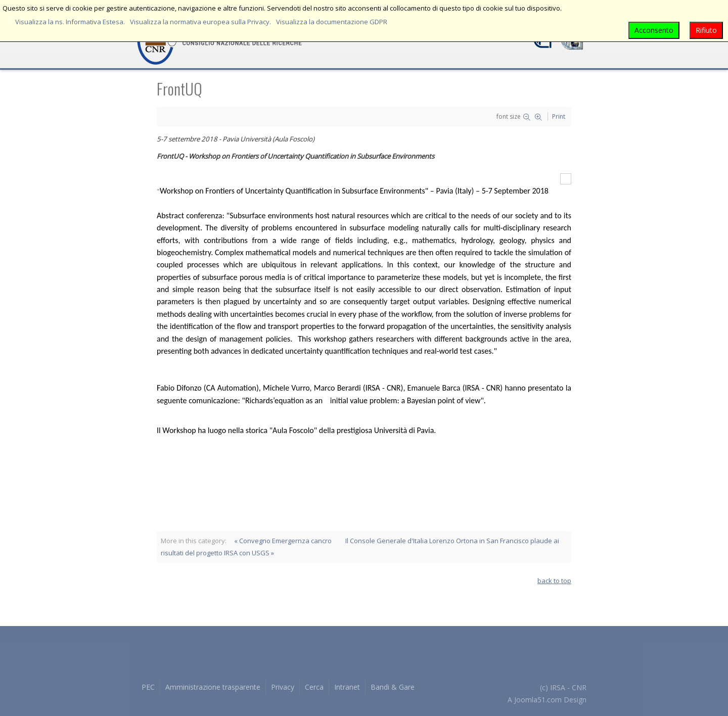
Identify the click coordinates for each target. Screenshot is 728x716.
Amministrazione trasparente (213, 687)
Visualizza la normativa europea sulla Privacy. (200, 22)
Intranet (347, 687)
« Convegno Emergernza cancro (283, 541)
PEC (148, 687)
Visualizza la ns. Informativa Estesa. (70, 22)
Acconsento (654, 30)
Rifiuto (706, 30)
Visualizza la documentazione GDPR (332, 22)
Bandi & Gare (393, 687)
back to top (554, 581)
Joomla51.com (538, 700)
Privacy (283, 687)
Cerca (314, 687)
